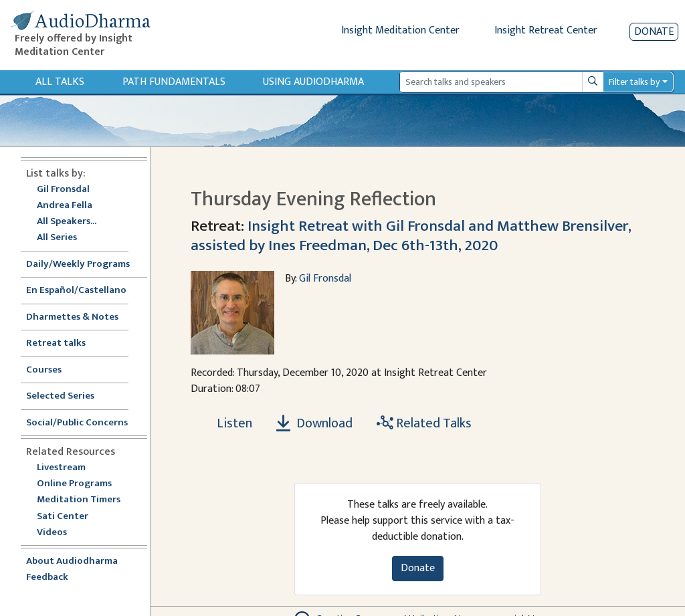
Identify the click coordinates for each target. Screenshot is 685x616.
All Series (57, 238)
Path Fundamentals (174, 82)
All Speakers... (67, 222)
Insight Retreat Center (546, 30)
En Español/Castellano (76, 291)
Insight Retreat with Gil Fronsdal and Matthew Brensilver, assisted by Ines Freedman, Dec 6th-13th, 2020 (411, 235)
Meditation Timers (79, 500)
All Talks (60, 82)
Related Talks (424, 423)
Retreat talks (56, 343)
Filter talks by (634, 82)
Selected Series (68, 396)
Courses (44, 370)
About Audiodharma (72, 561)
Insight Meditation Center (400, 30)
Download (314, 423)
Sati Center (63, 517)
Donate (654, 32)
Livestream (61, 468)
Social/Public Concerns (77, 423)
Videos (59, 533)
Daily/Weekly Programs (85, 265)
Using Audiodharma (313, 82)
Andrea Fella (65, 206)
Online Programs (74, 484)
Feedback (47, 578)
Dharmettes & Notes (72, 317)
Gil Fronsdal (63, 190)
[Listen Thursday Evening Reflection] (227, 423)
